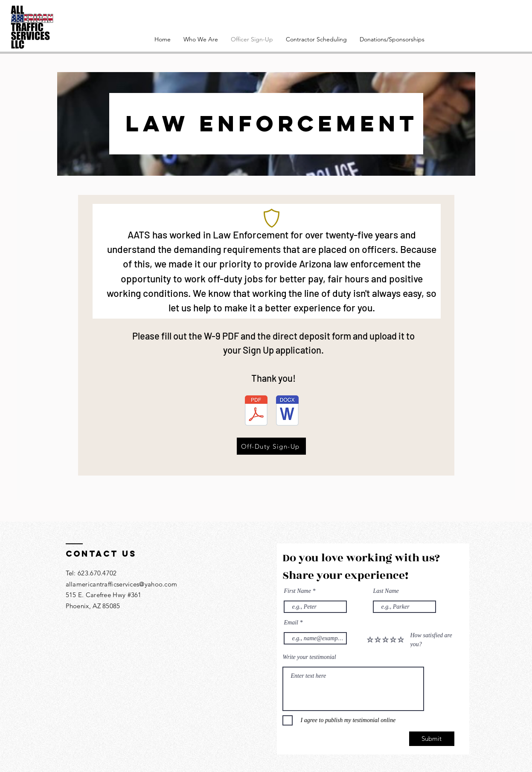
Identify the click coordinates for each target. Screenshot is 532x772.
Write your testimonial (310, 657)
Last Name (386, 591)
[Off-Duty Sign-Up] (271, 446)
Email (291, 623)
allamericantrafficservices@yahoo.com (122, 584)
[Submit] (432, 739)
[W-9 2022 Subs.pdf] (256, 412)
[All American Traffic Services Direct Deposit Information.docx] (287, 412)
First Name (298, 591)
